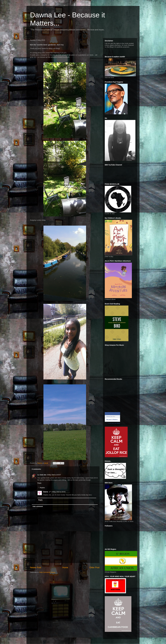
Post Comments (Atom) (47, 572)
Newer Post (36, 567)
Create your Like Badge (114, 423)
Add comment (38, 506)
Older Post (94, 567)
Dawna (46, 492)
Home (65, 567)
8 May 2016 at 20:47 (54, 475)
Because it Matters (112, 420)
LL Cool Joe (42, 475)
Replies (42, 488)
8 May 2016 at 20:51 (59, 492)
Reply (39, 483)
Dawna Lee (109, 416)
